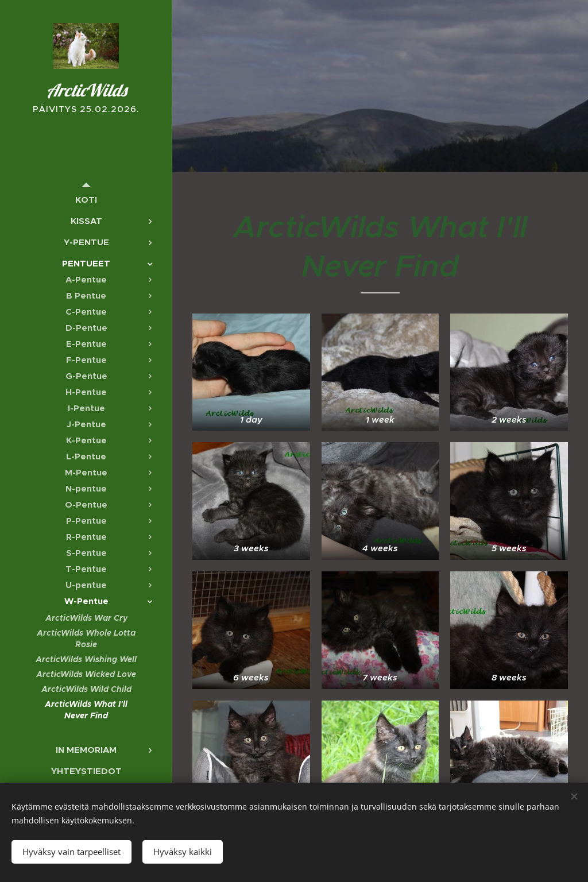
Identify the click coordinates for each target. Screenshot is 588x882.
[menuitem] (86, 200)
